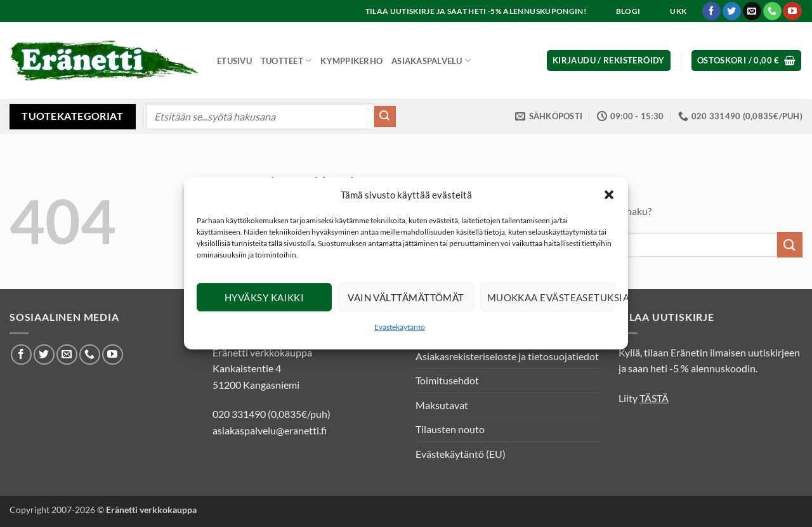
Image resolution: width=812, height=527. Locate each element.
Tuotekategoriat (72, 116)
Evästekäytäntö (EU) (461, 454)
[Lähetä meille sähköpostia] (752, 11)
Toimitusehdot (447, 380)
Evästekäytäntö (400, 327)
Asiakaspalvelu (431, 61)
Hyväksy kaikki (264, 297)
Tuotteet (286, 61)
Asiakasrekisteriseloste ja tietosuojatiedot (507, 356)
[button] (609, 195)
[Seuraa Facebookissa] (711, 11)
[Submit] (385, 117)
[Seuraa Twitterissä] (732, 11)
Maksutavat (442, 405)
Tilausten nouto (450, 429)
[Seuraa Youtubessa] (792, 11)
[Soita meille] (772, 11)
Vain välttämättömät (406, 297)
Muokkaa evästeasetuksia (551, 297)
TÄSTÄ (654, 398)
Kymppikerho (351, 61)
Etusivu (234, 61)
